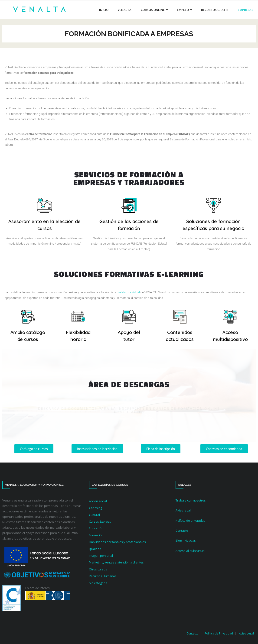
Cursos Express (100, 521)
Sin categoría (98, 583)
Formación (96, 535)
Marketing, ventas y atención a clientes (116, 562)
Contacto (182, 531)
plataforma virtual (128, 292)
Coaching (95, 508)
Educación (96, 528)
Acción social (98, 501)
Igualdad (95, 549)
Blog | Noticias (186, 540)
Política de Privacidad (219, 633)
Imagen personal (101, 556)
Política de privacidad (191, 521)
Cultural (94, 515)
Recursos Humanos (103, 576)
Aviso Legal (246, 633)
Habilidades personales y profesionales (117, 542)
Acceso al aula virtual (190, 551)
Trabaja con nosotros (191, 500)
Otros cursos (98, 569)
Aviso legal (183, 510)
